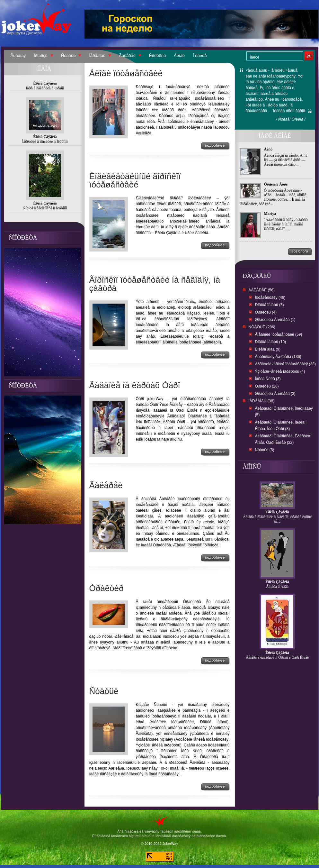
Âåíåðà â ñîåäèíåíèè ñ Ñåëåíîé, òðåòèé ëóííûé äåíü (277, 519)
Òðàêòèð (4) (266, 312)
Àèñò (268, 149)
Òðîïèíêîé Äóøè (276, 184)
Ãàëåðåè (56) (262, 290)
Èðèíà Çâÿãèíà (277, 512)
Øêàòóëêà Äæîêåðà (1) (275, 320)
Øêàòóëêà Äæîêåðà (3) (275, 394)
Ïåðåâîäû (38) (262, 401)
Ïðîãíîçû (41, 55)
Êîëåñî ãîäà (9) (268, 349)
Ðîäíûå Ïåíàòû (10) (271, 342)
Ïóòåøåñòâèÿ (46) (270, 297)
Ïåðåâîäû (97, 55)
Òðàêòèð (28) (267, 386)
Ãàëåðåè (127, 55)
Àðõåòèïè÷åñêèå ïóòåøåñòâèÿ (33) (285, 364)
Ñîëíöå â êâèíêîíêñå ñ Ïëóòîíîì (45, 208)
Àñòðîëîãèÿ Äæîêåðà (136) (278, 357)
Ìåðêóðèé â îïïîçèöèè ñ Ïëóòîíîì (45, 142)
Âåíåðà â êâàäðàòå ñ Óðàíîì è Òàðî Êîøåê (277, 657)
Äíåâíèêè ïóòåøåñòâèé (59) (279, 334)
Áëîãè (179, 55)
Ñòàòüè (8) (265, 450)
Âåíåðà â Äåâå (277, 587)
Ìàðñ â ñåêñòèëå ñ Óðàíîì (45, 88)
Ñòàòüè (68, 55)
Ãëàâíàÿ (18, 55)
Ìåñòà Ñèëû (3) (268, 379)
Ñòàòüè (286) (262, 327)
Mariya (270, 214)
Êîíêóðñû (157, 55)
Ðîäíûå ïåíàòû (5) (270, 305)
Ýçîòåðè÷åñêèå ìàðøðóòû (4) (280, 371)
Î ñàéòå (200, 55)
